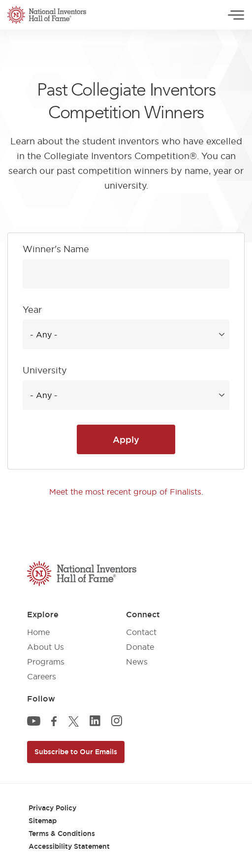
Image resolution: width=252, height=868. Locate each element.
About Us (46, 647)
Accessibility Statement (69, 846)
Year (32, 310)
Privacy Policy (52, 808)
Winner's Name (56, 249)
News (137, 662)
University (45, 370)
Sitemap (43, 821)
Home (38, 632)
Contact (141, 632)
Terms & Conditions (62, 834)
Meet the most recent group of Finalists (125, 492)
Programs (46, 662)
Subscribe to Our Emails (76, 752)
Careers (42, 676)
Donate (140, 647)
